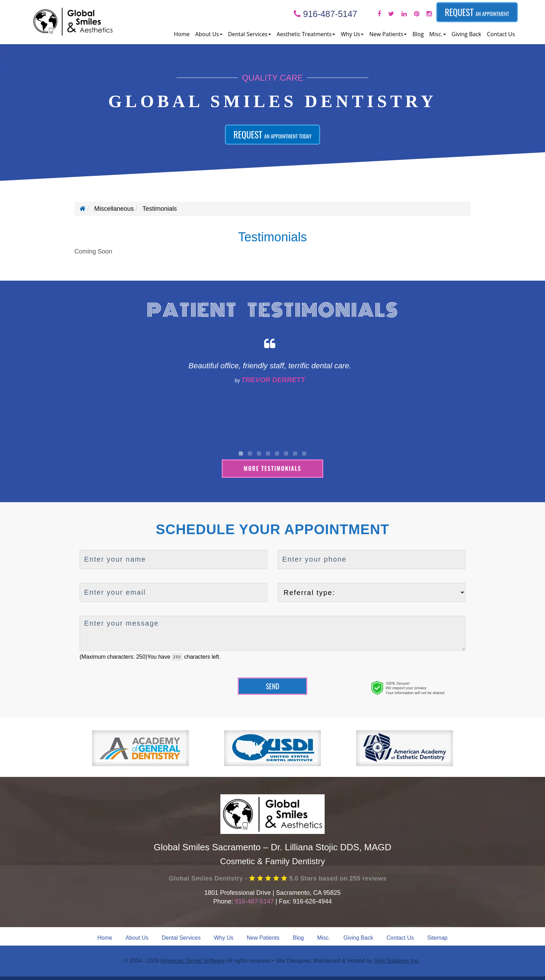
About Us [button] (209, 34)
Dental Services (181, 938)
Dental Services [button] (250, 34)
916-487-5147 (326, 14)
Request (477, 12)
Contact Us (501, 34)
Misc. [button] (438, 34)
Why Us (224, 938)
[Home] (83, 209)
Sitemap (437, 938)
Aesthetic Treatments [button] (306, 34)
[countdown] (177, 657)
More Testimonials (272, 468)
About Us (137, 938)
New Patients (263, 938)
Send (273, 686)
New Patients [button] (388, 34)
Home (182, 34)
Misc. (324, 938)
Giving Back (466, 34)
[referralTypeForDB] (372, 592)
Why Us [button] (352, 34)
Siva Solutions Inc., (398, 961)
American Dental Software (193, 961)
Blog (418, 34)
